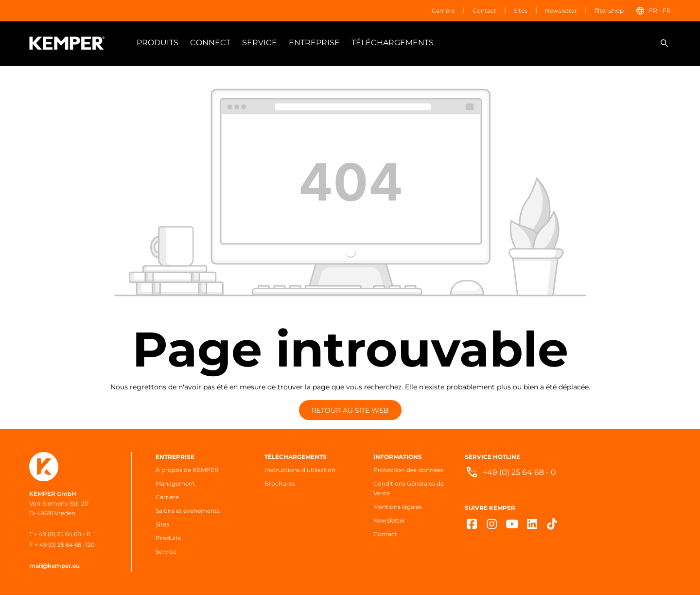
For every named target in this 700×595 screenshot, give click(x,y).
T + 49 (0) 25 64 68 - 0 (60, 534)
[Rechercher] (665, 43)
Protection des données (408, 470)
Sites (521, 10)
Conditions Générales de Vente (409, 488)
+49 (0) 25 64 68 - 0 (519, 472)
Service (166, 551)
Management (175, 483)
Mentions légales (398, 507)
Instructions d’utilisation (300, 470)
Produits (168, 538)
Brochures (280, 483)
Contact (484, 10)
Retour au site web (350, 410)
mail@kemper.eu (54, 566)
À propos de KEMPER (187, 470)
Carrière (443, 10)
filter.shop (609, 10)
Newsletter (561, 10)
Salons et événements (188, 511)
